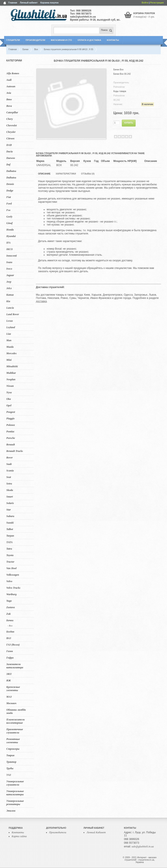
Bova (9, 106)
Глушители (13, 40)
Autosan (11, 86)
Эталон (11, 811)
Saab (9, 464)
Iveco (9, 269)
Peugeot (11, 412)
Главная (13, 3)
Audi (9, 80)
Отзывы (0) (88, 174)
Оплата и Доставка (89, 40)
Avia (9, 93)
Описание (44, 174)
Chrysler (11, 132)
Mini (9, 360)
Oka (9, 399)
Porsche (11, 438)
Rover (9, 458)
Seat (9, 477)
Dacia (9, 152)
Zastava (10, 607)
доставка (41, 301)
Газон (10, 651)
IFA (8, 243)
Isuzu (9, 262)
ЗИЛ (9, 674)
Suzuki (10, 523)
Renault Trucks (15, 451)
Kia (8, 301)
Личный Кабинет (96, 832)
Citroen (10, 138)
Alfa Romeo (13, 73)
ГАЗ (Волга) (13, 645)
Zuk (8, 614)
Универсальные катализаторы (15, 793)
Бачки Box (118, 70)
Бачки (10, 620)
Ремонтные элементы (13, 741)
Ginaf (9, 223)
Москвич (11, 703)
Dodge (10, 191)
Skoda (10, 490)
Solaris (10, 503)
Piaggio (10, 418)
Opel (9, 405)
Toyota (10, 555)
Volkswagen (13, 575)
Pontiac (10, 432)
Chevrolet (11, 125)
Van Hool (11, 568)
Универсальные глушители (15, 783)
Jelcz (9, 288)
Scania (10, 471)
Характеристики (66, 174)
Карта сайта (19, 836)
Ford (9, 204)
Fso (8, 210)
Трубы (10, 768)
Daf (8, 165)
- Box (10, 626)
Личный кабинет (29, 3)
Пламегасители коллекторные (15, 721)
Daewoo (11, 158)
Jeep (9, 282)
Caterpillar (12, 112)
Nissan (10, 386)
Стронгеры (13, 749)
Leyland (11, 327)
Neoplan (11, 379)
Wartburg (11, 594)
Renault (10, 445)
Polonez (10, 425)
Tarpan (10, 536)
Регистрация (157, 3)
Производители (35, 40)
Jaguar (10, 275)
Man (9, 340)
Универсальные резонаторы (15, 803)
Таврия (10, 755)
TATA (9, 542)
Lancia (10, 308)
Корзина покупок (50, 3)
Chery (10, 119)
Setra (9, 484)
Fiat (9, 197)
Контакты (113, 40)
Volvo (9, 581)
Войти (145, 3)
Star (9, 510)
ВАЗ (9, 638)
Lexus (10, 321)
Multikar (11, 373)
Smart (10, 497)
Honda (10, 230)
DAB (9, 145)
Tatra (9, 549)
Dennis (10, 184)
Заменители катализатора (15, 666)
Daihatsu (11, 171)
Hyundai (11, 236)
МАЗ (9, 697)
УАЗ (9, 775)
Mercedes (11, 353)
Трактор (11, 762)
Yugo (9, 601)
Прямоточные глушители (15, 731)
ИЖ (8, 680)
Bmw (9, 99)
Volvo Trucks (13, 588)
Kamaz (10, 295)
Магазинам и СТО (61, 40)
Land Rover (13, 314)
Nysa (9, 392)
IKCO (9, 249)
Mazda (10, 347)
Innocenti (11, 256)
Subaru (10, 516)
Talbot (10, 529)
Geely (9, 217)
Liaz (9, 334)
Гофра (10, 658)
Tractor (10, 562)
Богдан (10, 632)
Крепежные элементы (13, 689)
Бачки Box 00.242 (122, 74)
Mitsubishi (12, 366)
